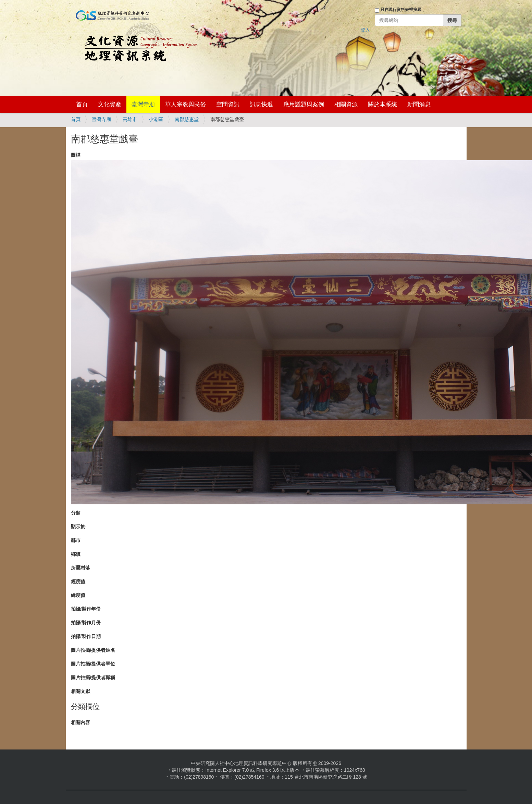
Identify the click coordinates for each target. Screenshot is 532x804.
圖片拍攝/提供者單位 (93, 664)
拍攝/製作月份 (86, 623)
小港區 (156, 119)
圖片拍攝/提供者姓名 (93, 650)
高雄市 (130, 119)
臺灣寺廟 (143, 104)
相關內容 (81, 722)
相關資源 (346, 104)
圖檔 (76, 155)
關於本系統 (382, 104)
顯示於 (78, 527)
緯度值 (78, 595)
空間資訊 (228, 104)
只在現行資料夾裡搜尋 (401, 10)
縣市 (76, 540)
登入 (365, 30)
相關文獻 (81, 691)
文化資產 (110, 104)
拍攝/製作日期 (86, 636)
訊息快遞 (261, 104)
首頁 (82, 104)
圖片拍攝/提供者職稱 (93, 677)
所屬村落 (81, 568)
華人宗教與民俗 (185, 104)
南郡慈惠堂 (187, 119)
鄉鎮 (76, 554)
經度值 (78, 581)
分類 (76, 513)
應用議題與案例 (304, 104)
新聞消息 (419, 104)
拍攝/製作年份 (86, 609)
